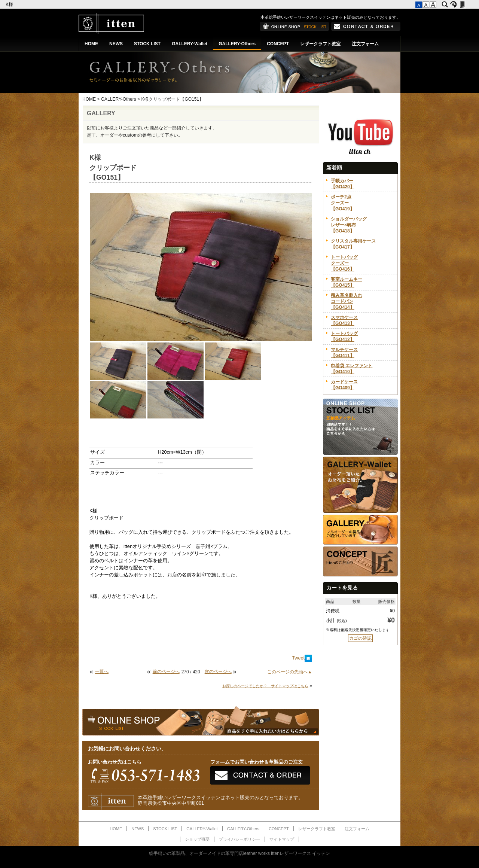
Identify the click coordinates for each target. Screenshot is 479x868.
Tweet (298, 658)
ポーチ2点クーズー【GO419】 (343, 203)
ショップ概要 (197, 839)
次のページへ (218, 671)
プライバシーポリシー (239, 839)
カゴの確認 (360, 638)
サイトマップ (282, 839)
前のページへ (166, 671)
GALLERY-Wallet (190, 44)
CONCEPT (278, 44)
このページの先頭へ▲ (290, 672)
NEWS (116, 44)
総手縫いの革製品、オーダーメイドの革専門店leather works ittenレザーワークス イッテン (240, 853)
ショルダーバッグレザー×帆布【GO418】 (349, 225)
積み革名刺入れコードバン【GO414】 (347, 301)
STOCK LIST (147, 44)
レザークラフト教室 (320, 44)
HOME (91, 44)
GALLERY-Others (237, 44)
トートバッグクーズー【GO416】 (344, 263)
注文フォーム (365, 44)
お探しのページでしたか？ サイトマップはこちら (265, 686)
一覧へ (102, 671)
